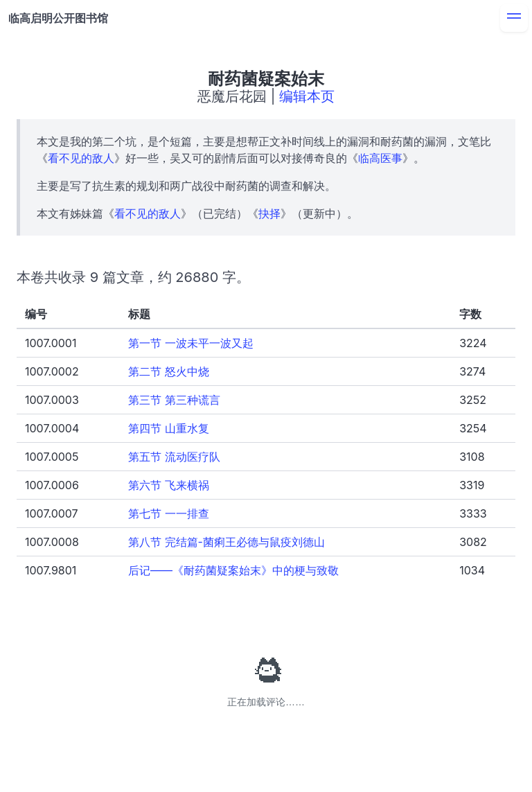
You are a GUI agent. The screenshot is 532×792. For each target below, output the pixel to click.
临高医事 (380, 158)
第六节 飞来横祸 (169, 485)
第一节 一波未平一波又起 (191, 343)
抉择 (269, 213)
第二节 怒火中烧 (169, 371)
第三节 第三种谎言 (174, 400)
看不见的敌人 (81, 158)
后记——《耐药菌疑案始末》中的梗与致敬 (233, 570)
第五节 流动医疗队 (174, 457)
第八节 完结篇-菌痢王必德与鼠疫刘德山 (227, 542)
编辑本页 (307, 96)
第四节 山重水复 (169, 428)
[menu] (514, 18)
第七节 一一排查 (169, 513)
